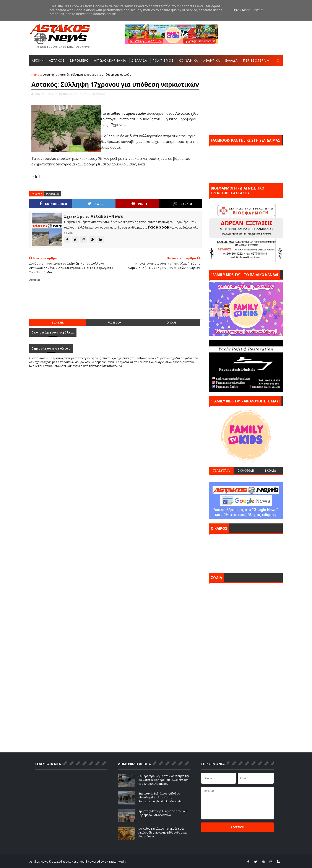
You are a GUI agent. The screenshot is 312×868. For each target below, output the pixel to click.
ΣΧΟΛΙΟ (183, 204)
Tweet (96, 204)
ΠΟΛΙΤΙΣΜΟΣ (163, 60)
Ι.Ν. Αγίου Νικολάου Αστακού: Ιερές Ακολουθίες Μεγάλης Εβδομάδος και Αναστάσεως (162, 832)
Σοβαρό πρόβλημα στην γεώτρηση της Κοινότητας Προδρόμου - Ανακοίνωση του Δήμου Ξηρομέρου (164, 780)
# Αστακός (53, 194)
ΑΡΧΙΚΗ (38, 60)
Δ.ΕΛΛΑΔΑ (139, 60)
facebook (115, 323)
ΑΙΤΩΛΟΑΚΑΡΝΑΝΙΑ (110, 60)
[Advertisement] (115, 304)
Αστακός (49, 75)
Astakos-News (39, 861)
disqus (171, 323)
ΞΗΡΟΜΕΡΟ (79, 60)
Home (35, 75)
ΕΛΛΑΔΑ (231, 60)
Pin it (140, 204)
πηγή (36, 175)
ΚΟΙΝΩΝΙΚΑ (188, 60)
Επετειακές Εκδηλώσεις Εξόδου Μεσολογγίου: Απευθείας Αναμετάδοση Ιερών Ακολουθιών (160, 797)
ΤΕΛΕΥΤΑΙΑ (221, 471)
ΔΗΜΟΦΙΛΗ (246, 471)
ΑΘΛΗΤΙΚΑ (212, 60)
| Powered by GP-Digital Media (106, 861)
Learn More (241, 10)
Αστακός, (100, 94)
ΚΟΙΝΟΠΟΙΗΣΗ (53, 204)
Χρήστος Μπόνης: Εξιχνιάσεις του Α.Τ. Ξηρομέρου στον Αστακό (163, 813)
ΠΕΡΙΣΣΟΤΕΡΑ (254, 60)
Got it (259, 10)
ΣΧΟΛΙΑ (271, 471)
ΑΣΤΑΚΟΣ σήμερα (246, 552)
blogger (58, 323)
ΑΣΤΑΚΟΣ (57, 60)
